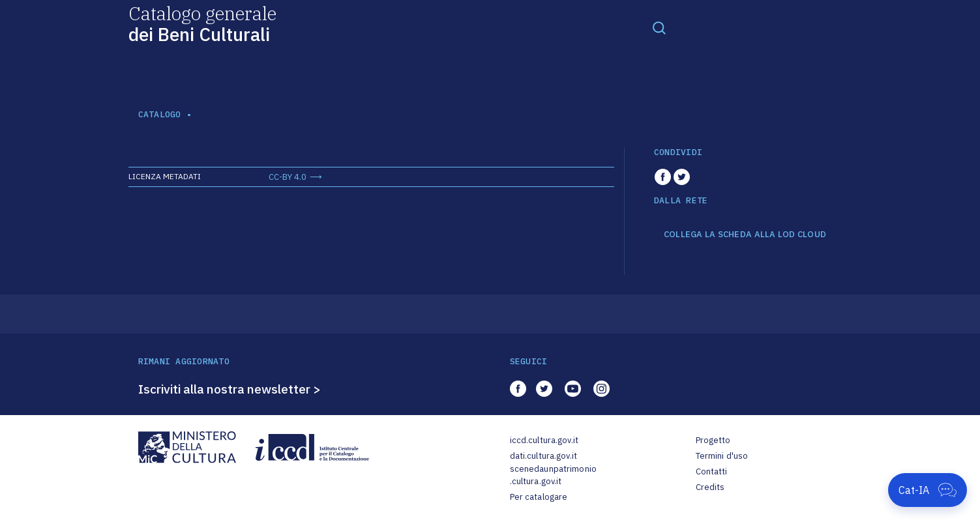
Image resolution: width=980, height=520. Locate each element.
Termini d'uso (722, 456)
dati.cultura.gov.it (543, 456)
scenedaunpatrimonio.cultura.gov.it (553, 475)
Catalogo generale (202, 23)
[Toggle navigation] (659, 27)
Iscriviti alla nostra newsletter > (230, 389)
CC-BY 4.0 (288, 177)
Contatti (712, 471)
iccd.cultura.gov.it (544, 440)
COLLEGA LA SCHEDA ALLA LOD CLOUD (745, 235)
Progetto (713, 440)
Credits (710, 487)
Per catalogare (539, 497)
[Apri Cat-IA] (928, 490)
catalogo (160, 114)
